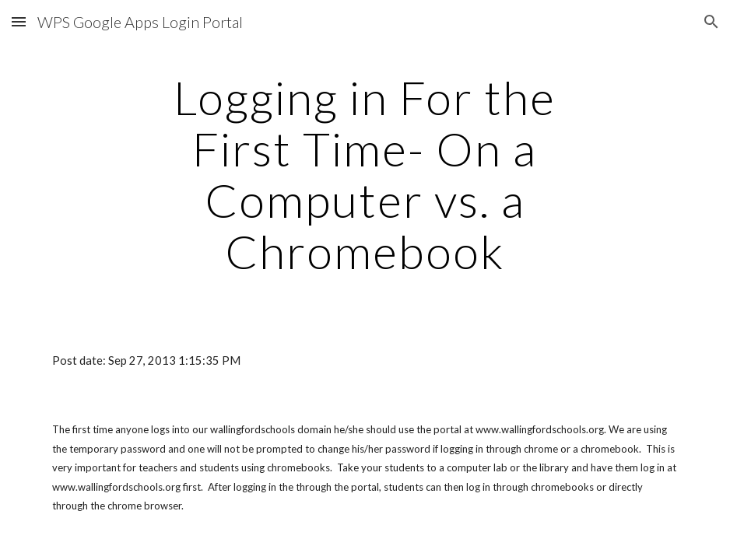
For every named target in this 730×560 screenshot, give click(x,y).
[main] (365, 174)
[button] (19, 21)
